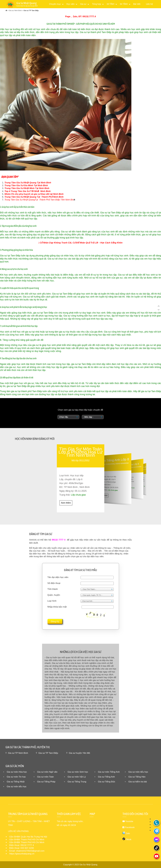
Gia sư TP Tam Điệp (48, 753)
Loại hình (52, 601)
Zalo (75, 16)
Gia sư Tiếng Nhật (16, 782)
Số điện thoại (54, 583)
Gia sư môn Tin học (16, 777)
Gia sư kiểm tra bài (138, 782)
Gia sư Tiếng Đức (107, 782)
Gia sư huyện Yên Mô (79, 753)
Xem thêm (66, 503)
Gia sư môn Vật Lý (77, 777)
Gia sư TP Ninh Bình (18, 753)
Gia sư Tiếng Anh (106, 777)
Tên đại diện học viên (58, 577)
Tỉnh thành (53, 589)
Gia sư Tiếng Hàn (137, 777)
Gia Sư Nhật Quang (88, 865)
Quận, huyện (54, 595)
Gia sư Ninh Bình (15, 10)
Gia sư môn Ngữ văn (47, 772)
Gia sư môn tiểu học (138, 772)
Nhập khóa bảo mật (57, 607)
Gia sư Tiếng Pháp (46, 782)
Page (68, 16)
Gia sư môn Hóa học (17, 772)
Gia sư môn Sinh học (78, 772)
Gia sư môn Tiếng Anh (109, 772)
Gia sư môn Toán (46, 777)
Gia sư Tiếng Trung (77, 782)
